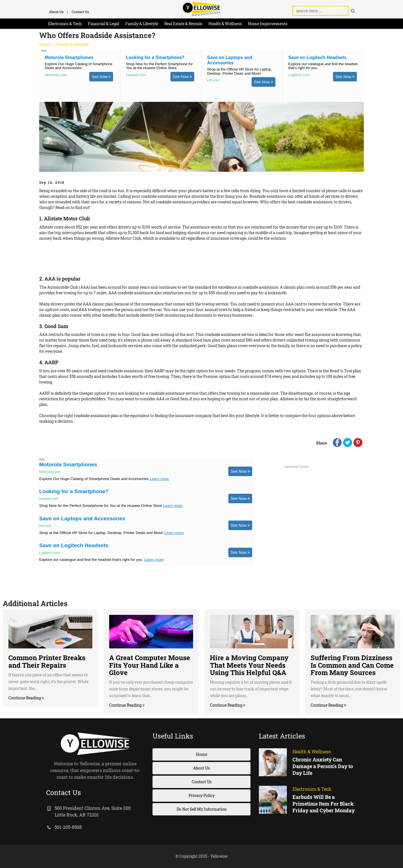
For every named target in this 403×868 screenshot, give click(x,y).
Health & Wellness (225, 24)
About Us (56, 12)
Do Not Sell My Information (202, 809)
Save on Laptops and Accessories (82, 518)
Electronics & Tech (65, 24)
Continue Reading (25, 698)
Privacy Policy (202, 795)
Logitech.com (299, 75)
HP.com (213, 80)
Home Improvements (268, 24)
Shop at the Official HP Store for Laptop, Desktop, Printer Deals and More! (240, 71)
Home (45, 44)
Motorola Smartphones (69, 57)
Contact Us (80, 12)
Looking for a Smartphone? (155, 57)
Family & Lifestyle (142, 24)
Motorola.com (56, 75)
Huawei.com (136, 75)
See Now (101, 77)
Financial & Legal (104, 24)
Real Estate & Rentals (183, 24)
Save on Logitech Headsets (317, 57)
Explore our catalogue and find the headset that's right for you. (323, 66)
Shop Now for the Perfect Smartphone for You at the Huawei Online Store (159, 66)
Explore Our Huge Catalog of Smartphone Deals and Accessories (79, 66)
